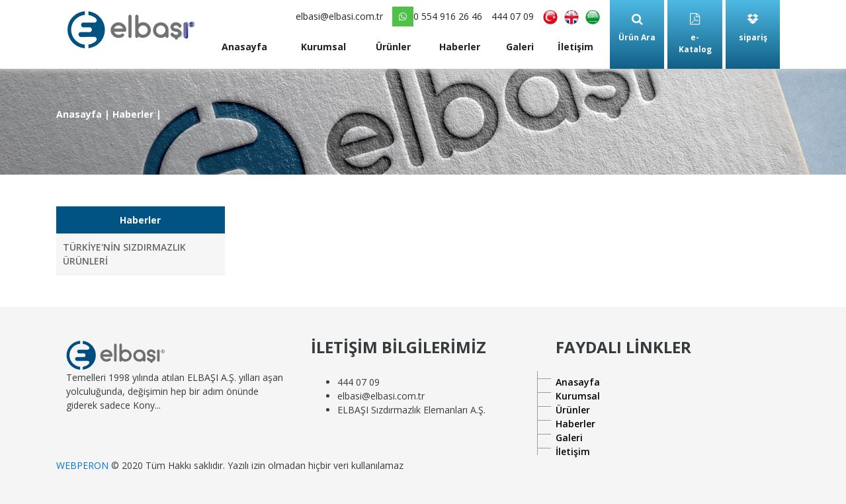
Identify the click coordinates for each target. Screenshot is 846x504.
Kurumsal (323, 47)
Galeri (520, 47)
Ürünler (393, 47)
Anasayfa (244, 47)
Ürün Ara (637, 28)
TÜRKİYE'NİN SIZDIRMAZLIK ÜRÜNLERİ (124, 254)
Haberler (460, 47)
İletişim (575, 47)
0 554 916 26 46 (437, 17)
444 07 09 (513, 16)
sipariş (753, 28)
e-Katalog (695, 34)
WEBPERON (82, 465)
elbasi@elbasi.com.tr (339, 16)
